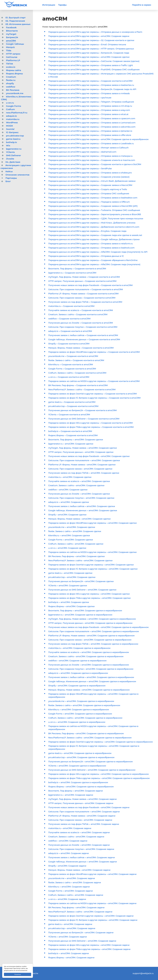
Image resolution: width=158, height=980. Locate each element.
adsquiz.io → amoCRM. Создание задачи (69, 853)
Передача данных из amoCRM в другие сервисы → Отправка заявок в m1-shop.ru (90, 106)
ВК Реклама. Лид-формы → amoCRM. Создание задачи (76, 908)
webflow (11, 87)
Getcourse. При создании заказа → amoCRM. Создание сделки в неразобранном (90, 640)
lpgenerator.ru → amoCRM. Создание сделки (71, 444)
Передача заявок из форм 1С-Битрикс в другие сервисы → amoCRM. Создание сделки (93, 569)
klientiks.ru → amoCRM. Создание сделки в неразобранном (79, 710)
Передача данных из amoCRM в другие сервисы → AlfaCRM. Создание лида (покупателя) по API (98, 252)
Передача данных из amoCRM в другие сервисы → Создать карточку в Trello (88, 189)
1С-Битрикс (12, 132)
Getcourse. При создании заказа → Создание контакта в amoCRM (82, 298)
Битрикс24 (12, 37)
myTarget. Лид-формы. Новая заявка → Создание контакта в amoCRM (84, 277)
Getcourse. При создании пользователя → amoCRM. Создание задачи (84, 812)
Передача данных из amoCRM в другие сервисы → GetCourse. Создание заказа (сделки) (94, 61)
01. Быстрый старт (15, 18)
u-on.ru (10, 103)
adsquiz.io (11, 116)
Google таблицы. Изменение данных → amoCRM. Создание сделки (83, 511)
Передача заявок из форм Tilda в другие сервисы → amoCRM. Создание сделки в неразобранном (99, 778)
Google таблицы (15, 44)
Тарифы (62, 5)
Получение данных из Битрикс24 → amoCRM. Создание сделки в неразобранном (90, 762)
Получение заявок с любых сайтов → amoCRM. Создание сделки (82, 506)
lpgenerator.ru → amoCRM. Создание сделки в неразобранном (80, 615)
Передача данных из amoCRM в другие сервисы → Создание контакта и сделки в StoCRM (95, 164)
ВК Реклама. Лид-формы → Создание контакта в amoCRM (78, 385)
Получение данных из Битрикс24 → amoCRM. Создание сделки (81, 581)
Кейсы (9, 171)
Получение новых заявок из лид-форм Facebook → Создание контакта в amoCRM (90, 285)
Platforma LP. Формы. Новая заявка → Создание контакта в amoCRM (83, 294)
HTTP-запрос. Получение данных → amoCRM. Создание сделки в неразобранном (90, 623)
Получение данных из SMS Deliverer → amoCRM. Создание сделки (82, 590)
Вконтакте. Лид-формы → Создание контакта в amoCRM (77, 269)
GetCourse (12, 57)
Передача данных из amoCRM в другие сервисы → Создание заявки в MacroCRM (90, 185)
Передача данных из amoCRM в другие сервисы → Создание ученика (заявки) (89, 177)
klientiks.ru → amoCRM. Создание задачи (69, 887)
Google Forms (14, 106)
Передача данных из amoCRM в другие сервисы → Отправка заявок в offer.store (90, 135)
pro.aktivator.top (15, 136)
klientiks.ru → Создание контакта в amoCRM (71, 365)
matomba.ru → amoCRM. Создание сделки (70, 477)
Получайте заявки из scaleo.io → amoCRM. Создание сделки (79, 481)
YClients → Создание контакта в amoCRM (69, 415)
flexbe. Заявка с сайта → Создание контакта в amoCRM (76, 360)
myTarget (11, 34)
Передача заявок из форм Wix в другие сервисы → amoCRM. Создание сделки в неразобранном (98, 774)
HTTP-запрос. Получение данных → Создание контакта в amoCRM (82, 281)
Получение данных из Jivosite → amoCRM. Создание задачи (79, 845)
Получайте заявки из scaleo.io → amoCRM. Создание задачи (79, 833)
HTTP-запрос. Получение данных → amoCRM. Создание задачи (81, 803)
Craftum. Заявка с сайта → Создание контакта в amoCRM (77, 373)
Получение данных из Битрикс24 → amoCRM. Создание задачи (81, 933)
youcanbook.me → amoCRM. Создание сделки (72, 527)
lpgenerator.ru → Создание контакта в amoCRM (72, 273)
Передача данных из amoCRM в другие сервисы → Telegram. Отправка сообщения (91, 102)
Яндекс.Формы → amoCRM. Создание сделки (71, 606)
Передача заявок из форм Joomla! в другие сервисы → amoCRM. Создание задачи (91, 916)
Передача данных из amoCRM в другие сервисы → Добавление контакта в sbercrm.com (94, 227)
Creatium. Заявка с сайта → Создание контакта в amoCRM (78, 315)
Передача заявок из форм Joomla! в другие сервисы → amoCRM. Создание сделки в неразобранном (101, 742)
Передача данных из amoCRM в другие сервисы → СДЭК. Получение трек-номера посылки (96, 219)
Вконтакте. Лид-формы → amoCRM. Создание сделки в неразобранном (85, 611)
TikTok (9, 64)
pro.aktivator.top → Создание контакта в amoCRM (73, 406)
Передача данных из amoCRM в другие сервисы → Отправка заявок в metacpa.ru (90, 156)
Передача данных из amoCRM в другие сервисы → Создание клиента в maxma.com (92, 160)
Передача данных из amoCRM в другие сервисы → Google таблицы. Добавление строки (94, 239)
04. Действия (13, 162)
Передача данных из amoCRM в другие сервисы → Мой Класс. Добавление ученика (92, 223)
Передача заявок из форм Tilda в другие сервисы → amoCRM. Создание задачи (89, 949)
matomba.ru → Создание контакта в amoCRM (71, 306)
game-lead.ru (13, 139)
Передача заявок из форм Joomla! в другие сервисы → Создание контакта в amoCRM (92, 394)
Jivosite (10, 159)
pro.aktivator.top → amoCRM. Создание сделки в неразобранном (81, 757)
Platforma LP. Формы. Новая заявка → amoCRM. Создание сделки (82, 465)
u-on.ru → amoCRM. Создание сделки (67, 548)
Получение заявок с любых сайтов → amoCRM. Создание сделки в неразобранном (91, 677)
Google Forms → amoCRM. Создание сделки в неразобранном (80, 714)
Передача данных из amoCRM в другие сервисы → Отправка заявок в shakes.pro (90, 173)
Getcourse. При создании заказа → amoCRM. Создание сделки (80, 469)
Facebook (11, 27)
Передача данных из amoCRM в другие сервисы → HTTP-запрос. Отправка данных (91, 49)
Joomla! (10, 129)
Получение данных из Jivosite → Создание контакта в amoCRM (81, 323)
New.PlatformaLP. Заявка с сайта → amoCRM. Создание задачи (80, 912)
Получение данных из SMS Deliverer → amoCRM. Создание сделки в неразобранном (92, 770)
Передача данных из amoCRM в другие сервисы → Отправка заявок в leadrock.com (91, 248)
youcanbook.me (15, 93)
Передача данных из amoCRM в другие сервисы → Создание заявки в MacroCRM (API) (93, 206)
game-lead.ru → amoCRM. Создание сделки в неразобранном (80, 753)
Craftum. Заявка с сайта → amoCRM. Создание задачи (76, 895)
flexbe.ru (11, 80)
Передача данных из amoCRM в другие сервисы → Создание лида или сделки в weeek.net (95, 235)
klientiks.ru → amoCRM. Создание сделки (69, 536)
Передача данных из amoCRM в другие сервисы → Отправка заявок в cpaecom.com (92, 119)
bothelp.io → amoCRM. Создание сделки (69, 602)
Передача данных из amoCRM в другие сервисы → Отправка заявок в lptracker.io (90, 131)
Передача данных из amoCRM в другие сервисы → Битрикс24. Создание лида (89, 53)
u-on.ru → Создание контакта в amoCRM (69, 377)
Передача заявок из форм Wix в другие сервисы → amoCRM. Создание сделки (89, 594)
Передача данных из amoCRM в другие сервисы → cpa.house (80, 98)
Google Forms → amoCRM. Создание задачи (70, 891)
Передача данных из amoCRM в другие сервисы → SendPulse (80, 169)
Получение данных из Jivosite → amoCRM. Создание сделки (79, 494)
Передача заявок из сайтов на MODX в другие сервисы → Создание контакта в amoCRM (94, 381)
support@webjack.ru (143, 973)
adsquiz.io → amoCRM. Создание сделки (69, 502)
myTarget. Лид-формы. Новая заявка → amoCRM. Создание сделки (83, 448)
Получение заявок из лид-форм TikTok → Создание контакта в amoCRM (85, 302)
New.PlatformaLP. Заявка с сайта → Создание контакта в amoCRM (82, 390)
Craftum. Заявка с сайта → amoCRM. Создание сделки (76, 544)
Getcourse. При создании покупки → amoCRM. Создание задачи (81, 849)
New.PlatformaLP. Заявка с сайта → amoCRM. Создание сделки (80, 561)
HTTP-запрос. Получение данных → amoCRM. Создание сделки (81, 452)
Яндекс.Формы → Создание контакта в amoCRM (73, 435)
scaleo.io (11, 67)
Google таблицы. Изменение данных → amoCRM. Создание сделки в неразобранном (92, 682)
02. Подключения (15, 21)
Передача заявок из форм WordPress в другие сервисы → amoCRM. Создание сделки (92, 523)
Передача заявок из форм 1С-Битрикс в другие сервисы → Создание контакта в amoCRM (94, 398)
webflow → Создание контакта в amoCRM (69, 319)
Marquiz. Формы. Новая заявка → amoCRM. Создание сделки (79, 519)
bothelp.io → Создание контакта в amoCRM (70, 431)
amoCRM (11, 41)
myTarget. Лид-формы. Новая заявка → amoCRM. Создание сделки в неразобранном (92, 619)
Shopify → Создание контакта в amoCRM (69, 344)
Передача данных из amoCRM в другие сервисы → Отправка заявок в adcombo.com (92, 127)
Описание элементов (17, 175)
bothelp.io (11, 142)
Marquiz (10, 47)
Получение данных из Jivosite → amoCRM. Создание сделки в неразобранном (89, 665)
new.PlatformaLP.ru (17, 113)
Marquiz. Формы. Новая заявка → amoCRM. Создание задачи (79, 870)
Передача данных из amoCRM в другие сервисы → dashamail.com (82, 152)
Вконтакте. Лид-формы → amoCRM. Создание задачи (76, 791)
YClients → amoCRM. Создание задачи (68, 937)
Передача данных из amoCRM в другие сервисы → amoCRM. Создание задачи (89, 36)
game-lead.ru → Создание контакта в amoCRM (72, 402)
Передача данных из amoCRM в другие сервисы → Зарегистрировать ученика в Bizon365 (95, 214)
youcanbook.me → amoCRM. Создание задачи (72, 878)
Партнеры (11, 178)
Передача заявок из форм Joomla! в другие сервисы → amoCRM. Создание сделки (91, 565)
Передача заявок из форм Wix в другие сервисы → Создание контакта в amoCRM (90, 423)
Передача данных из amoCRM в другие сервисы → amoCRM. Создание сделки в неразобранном (98, 139)
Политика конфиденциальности (21, 973)
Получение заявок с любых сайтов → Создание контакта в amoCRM (83, 335)
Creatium (11, 77)
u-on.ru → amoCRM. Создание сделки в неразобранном (77, 722)
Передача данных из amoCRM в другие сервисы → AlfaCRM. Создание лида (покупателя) (94, 264)
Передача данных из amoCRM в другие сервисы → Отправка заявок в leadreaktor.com (93, 198)
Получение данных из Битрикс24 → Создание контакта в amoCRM (82, 410)
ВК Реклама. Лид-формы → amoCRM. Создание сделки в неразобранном (86, 734)
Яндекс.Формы (14, 74)
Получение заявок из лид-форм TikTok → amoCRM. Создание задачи (84, 824)
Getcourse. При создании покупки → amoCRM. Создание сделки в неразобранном (91, 669)
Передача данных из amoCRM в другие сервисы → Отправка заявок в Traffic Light (91, 65)
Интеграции (49, 5)
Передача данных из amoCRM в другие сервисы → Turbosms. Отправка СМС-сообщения (94, 210)
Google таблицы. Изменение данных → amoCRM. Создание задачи (83, 862)
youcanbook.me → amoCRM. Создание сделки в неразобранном (81, 701)
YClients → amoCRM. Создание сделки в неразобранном (77, 766)
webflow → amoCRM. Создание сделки (68, 490)
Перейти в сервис (142, 5)
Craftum (10, 109)
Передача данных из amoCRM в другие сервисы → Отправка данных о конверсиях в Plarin (95, 32)
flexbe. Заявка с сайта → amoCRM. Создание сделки (75, 531)
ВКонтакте (12, 31)
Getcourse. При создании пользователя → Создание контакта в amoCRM (86, 290)
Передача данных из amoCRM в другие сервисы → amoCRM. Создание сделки (89, 57)
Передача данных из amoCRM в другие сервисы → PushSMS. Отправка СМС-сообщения (94, 70)
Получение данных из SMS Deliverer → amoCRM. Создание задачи (82, 941)
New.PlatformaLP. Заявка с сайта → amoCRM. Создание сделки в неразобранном (90, 738)
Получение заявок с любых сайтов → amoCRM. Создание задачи (82, 858)
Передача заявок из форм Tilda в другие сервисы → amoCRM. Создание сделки (89, 598)
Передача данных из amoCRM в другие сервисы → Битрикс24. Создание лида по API (92, 89)
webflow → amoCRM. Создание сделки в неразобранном (77, 661)
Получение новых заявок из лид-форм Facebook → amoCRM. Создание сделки (89, 456)
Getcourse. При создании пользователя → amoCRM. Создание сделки (84, 460)
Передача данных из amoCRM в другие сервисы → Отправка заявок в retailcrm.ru (90, 244)
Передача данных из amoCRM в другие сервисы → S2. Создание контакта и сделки (91, 40)
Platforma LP (13, 60)
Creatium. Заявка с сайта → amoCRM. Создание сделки (76, 486)
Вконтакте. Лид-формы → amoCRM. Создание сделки (76, 440)
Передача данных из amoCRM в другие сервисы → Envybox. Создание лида (87, 231)
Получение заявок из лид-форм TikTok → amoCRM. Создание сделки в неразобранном (93, 644)
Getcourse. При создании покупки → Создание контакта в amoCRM (83, 327)
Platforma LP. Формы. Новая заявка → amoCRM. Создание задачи (82, 816)
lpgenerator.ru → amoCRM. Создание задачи (71, 795)
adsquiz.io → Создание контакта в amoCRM (70, 331)
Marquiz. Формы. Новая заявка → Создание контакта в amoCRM (81, 348)
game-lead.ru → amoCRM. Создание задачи (70, 924)
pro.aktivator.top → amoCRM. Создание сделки (72, 577)
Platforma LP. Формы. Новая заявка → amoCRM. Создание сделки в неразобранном (91, 636)
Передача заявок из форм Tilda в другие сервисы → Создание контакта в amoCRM (91, 427)
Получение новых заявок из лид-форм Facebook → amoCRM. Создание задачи (89, 807)
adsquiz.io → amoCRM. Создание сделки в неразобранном (78, 673)
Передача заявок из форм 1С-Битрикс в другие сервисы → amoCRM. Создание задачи (93, 920)
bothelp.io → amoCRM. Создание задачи (69, 953)
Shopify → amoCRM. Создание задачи (67, 866)
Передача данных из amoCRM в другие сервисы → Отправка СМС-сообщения (89, 194)
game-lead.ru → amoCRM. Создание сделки (70, 573)
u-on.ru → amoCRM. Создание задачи (67, 899)
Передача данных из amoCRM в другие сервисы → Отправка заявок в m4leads (89, 94)
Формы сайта (13, 70)
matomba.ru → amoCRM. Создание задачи (70, 828)
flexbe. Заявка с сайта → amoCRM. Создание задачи (75, 883)
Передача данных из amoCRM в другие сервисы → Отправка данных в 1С (86, 256)
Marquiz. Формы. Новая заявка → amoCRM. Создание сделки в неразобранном (89, 690)
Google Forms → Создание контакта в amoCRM (72, 369)
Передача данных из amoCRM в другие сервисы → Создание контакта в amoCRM (90, 81)
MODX (9, 126)
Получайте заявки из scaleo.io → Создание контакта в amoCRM (81, 310)
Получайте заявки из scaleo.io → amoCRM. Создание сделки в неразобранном (89, 652)
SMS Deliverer (13, 155)
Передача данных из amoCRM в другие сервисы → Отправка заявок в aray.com (89, 110)
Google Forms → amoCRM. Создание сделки (71, 540)
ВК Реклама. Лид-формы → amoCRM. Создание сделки (76, 556)
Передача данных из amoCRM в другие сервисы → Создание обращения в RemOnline (93, 260)
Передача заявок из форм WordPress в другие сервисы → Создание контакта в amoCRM (94, 352)
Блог (8, 181)
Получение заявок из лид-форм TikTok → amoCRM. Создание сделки (84, 473)
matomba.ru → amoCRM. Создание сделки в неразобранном (79, 648)
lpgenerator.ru (14, 149)
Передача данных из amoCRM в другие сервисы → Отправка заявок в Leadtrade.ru (91, 144)
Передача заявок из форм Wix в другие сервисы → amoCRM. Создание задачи (89, 945)
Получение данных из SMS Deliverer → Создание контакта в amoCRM (84, 419)
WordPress (12, 123)
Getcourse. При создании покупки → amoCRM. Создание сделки (81, 498)
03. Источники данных (18, 24)
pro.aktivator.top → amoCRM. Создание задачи (72, 928)
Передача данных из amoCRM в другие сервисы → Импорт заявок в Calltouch (88, 148)
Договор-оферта (13, 976)
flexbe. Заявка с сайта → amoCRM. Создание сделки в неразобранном (84, 705)
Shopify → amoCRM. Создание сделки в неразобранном (77, 686)
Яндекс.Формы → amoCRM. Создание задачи (71, 958)
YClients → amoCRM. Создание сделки (68, 586)
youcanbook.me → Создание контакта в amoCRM (73, 356)
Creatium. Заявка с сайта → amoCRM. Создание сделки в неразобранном (86, 656)
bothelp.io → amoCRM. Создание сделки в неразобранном (78, 782)
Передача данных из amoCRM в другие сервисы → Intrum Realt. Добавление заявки (92, 181)
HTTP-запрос (13, 54)
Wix (8, 146)
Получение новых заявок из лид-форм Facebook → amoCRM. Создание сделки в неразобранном (98, 627)
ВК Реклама (13, 90)
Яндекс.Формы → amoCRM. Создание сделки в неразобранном (81, 787)
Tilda (9, 51)
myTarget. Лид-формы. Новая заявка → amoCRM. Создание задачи (82, 799)
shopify (10, 83)
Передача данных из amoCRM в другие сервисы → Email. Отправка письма (87, 45)
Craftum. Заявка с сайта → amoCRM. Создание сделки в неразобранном (85, 718)
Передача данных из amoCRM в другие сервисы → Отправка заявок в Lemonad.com (92, 123)
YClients (10, 152)
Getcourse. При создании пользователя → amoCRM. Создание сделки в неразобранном (94, 631)
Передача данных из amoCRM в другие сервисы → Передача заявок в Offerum (89, 202)
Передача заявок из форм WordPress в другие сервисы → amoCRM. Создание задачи (92, 874)
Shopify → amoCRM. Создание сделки (67, 515)
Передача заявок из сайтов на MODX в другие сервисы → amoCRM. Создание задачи (92, 903)
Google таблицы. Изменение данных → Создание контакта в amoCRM (84, 340)
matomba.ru (13, 119)
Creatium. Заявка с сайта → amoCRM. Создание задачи (76, 837)
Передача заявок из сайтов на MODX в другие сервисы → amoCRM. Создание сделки (92, 552)
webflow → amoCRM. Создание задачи (68, 841)
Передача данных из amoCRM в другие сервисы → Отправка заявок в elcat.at (88, 114)
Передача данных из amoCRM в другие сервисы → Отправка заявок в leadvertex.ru (91, 85)
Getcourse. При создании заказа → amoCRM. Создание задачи (80, 820)
